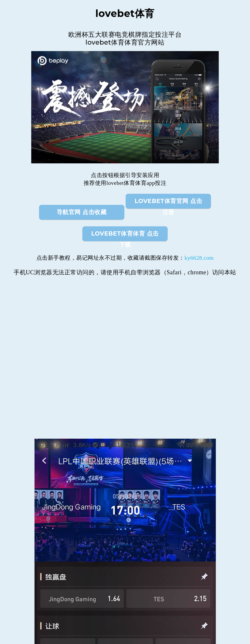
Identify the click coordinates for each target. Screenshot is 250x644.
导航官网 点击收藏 (82, 212)
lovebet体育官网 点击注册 (169, 203)
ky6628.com (199, 258)
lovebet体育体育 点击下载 (125, 236)
